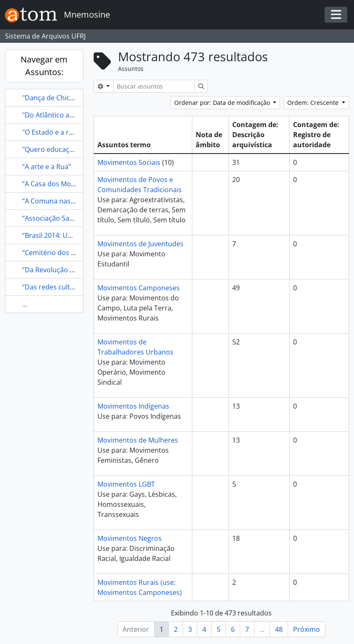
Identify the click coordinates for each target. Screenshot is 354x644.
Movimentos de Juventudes (140, 244)
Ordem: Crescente (314, 103)
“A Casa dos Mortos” (54, 184)
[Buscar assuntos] (154, 86)
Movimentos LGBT (126, 484)
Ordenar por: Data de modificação (223, 103)
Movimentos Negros (130, 538)
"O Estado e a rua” (51, 132)
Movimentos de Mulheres (138, 440)
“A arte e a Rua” (47, 167)
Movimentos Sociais (129, 162)
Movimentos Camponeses (139, 288)
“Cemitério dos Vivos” (56, 253)
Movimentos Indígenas (133, 406)
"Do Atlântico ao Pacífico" (62, 115)
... (25, 304)
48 (279, 629)
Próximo (307, 629)
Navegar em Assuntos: (44, 66)
